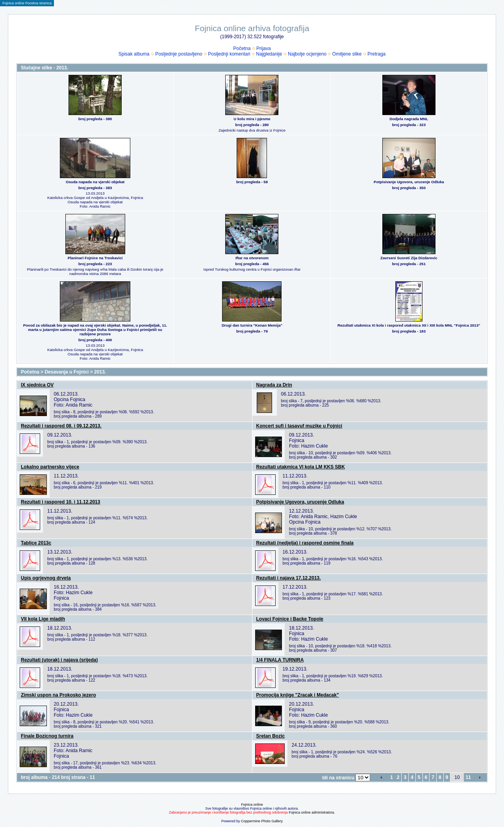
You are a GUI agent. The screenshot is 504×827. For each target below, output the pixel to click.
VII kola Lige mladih (43, 619)
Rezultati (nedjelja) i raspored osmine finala (305, 543)
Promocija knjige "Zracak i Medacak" (298, 695)
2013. (100, 372)
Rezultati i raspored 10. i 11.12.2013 (60, 502)
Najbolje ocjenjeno (307, 54)
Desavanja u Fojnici (67, 372)
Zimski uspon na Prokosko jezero (58, 695)
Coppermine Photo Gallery (262, 821)
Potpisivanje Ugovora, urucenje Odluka (300, 502)
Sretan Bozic (271, 736)
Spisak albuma (134, 54)
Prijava (264, 48)
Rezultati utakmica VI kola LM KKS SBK (301, 467)
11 (468, 777)
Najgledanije (269, 54)
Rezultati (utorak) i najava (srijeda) (59, 660)
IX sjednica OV (37, 385)
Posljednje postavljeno (179, 54)
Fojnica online (252, 805)
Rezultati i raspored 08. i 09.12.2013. (61, 426)
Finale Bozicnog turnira (47, 736)
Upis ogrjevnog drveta (46, 578)
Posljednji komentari (229, 54)
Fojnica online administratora (311, 812)
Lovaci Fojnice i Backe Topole (290, 619)
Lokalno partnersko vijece (50, 467)
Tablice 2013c (36, 543)
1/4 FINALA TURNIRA (280, 660)
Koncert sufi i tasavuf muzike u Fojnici (299, 426)
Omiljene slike (347, 54)
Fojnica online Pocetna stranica (27, 3)
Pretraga (376, 54)
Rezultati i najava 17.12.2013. (289, 578)
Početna (242, 48)
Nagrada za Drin (274, 385)
